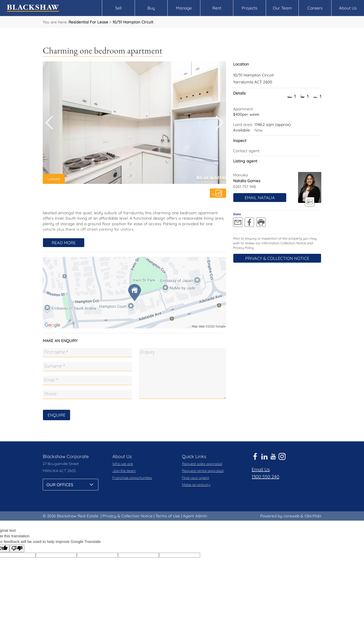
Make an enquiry (196, 485)
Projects (249, 8)
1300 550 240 (265, 477)
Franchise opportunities (132, 478)
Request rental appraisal (203, 471)
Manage (184, 8)
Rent (217, 8)
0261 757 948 (244, 187)
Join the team (124, 471)
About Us (348, 8)
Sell (118, 8)
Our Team (282, 8)
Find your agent (195, 478)
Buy (151, 8)
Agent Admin (195, 516)
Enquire (57, 415)
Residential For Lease (88, 22)
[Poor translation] (17, 548)
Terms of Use (168, 516)
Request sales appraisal (202, 464)
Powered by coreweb (280, 516)
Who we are (123, 464)
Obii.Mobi (313, 516)
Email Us (261, 469)
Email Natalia (260, 198)
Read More (64, 243)
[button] (219, 123)
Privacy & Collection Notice (277, 258)
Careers (315, 8)
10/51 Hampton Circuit (133, 22)
